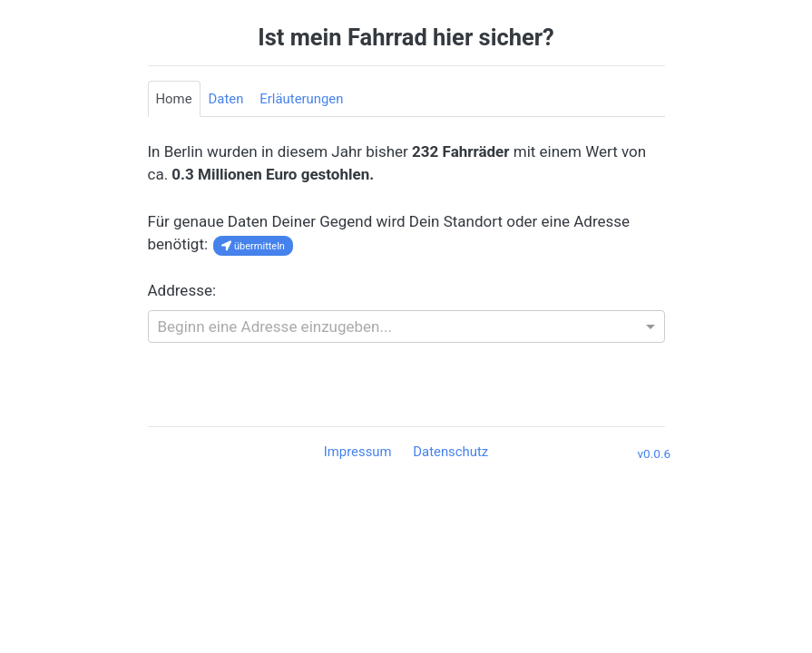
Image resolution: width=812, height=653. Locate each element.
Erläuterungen (301, 99)
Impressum (360, 452)
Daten (226, 99)
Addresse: (182, 290)
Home (174, 99)
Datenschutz (450, 452)
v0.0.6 (655, 453)
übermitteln (253, 246)
